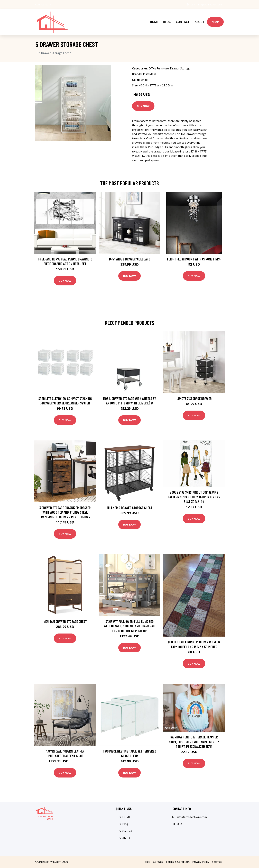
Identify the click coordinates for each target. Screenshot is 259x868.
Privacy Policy (201, 857)
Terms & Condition (178, 857)
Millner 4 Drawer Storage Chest (130, 503)
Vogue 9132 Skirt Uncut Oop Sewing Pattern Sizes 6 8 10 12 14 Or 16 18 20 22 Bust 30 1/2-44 (194, 492)
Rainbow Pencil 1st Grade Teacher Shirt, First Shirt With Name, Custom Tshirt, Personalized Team (194, 737)
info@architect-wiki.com (208, 4)
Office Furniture (159, 64)
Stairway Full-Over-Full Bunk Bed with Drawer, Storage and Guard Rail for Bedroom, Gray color (130, 621)
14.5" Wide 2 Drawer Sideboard (129, 254)
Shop (215, 20)
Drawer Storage (180, 64)
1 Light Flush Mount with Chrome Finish (194, 254)
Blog (167, 20)
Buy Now (143, 101)
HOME (154, 20)
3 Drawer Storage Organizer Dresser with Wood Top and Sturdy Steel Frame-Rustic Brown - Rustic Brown (65, 508)
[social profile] (51, 5)
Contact (183, 20)
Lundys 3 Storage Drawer (194, 394)
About (200, 20)
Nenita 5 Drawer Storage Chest (65, 617)
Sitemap (217, 857)
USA (189, 4)
